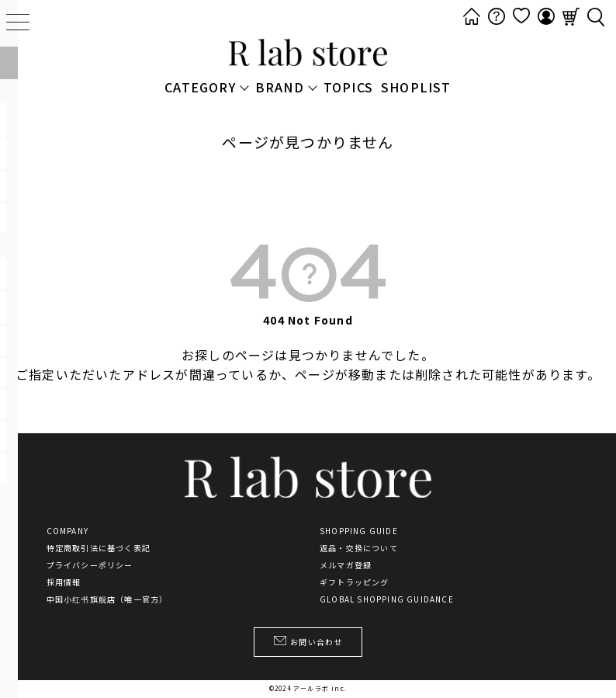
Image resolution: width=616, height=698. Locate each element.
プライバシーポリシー (90, 565)
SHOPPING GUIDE (359, 531)
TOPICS (348, 87)
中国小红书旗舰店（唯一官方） (107, 599)
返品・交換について (359, 548)
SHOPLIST (416, 87)
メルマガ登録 (346, 565)
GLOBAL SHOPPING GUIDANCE (387, 599)
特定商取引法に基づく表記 (99, 548)
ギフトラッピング (355, 582)
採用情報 (64, 582)
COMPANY (67, 531)
